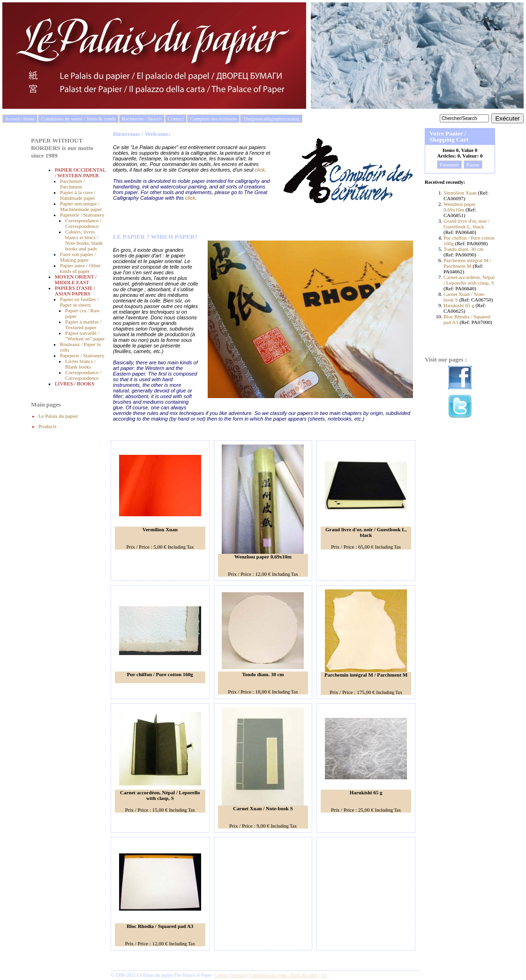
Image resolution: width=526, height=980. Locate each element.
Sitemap (239, 975)
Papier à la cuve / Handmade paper (78, 195)
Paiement (449, 165)
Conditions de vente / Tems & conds (78, 119)
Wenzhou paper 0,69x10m (459, 207)
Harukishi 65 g (459, 305)
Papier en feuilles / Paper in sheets (79, 302)
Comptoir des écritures (213, 119)
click (259, 170)
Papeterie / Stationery (82, 215)
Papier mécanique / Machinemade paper (81, 206)
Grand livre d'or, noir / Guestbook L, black (466, 224)
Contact (176, 119)
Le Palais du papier (58, 416)
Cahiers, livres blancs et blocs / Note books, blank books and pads (84, 240)
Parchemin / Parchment (72, 184)
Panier (473, 165)
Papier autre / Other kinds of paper (80, 268)
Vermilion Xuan (461, 193)
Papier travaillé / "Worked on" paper (85, 336)
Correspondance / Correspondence (83, 223)
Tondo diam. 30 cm (463, 249)
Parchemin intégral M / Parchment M (467, 263)
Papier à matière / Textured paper (83, 324)
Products (48, 426)
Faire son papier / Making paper (78, 257)
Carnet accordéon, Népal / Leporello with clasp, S (469, 280)
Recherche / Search (142, 119)
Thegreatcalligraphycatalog (271, 119)
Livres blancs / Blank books (80, 364)
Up (324, 975)
